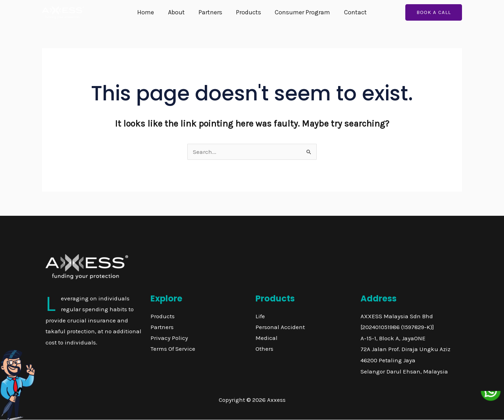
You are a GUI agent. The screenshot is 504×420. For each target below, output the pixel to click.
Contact (353, 12)
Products (248, 12)
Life (260, 316)
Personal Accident (280, 327)
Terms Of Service (173, 349)
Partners (211, 12)
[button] (434, 12)
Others (264, 349)
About (178, 12)
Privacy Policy (169, 338)
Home (149, 12)
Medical (267, 338)
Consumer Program (301, 12)
